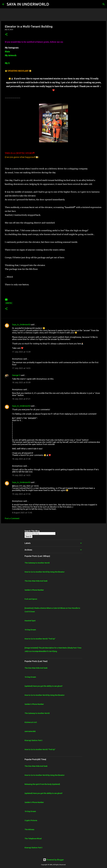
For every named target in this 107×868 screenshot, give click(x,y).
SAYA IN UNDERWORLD (28, 4)
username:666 (30, 731)
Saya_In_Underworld (21, 325)
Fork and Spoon (31, 599)
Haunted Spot (30, 621)
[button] (6, 34)
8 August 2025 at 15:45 (22, 513)
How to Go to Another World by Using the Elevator (45, 572)
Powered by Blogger (53, 860)
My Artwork (11, 55)
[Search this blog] (40, 533)
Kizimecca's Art (31, 722)
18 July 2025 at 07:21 (21, 399)
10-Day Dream (30, 630)
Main (7, 52)
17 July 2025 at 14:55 (21, 368)
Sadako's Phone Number (34, 590)
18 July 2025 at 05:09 (21, 382)
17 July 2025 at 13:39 (21, 352)
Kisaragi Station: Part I (33, 740)
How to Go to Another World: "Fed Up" (40, 639)
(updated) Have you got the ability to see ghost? (44, 686)
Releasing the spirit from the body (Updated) (42, 784)
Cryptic (9, 303)
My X (7, 63)
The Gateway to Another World (37, 563)
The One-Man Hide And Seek (36, 581)
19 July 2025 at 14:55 (21, 475)
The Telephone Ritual (33, 839)
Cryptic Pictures (31, 820)
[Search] (53, 4)
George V (16, 375)
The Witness (29, 829)
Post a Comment (12, 518)
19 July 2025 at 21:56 (21, 494)
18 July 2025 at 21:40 (21, 459)
